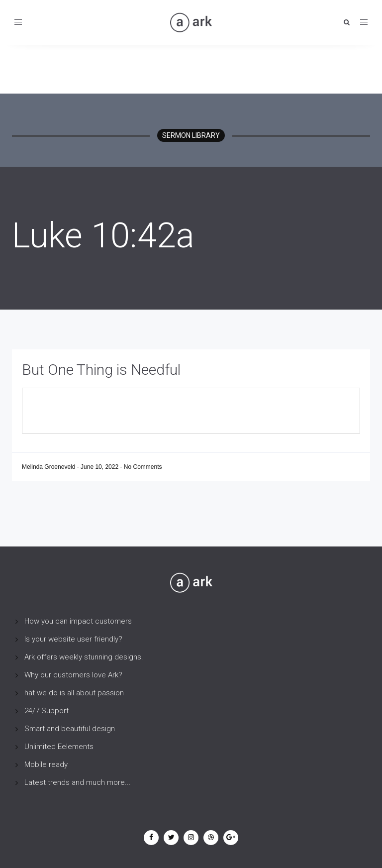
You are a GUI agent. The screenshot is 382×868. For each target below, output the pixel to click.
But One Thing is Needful (101, 370)
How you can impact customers (78, 621)
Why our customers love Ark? (73, 675)
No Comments (143, 467)
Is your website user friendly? (73, 639)
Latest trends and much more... (78, 782)
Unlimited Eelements (59, 747)
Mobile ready (46, 764)
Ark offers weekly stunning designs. (84, 657)
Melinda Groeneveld (49, 467)
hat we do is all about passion (74, 693)
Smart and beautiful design (70, 729)
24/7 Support (47, 711)
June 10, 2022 (100, 467)
